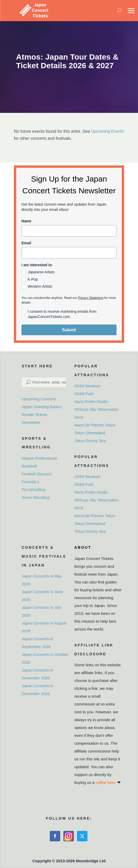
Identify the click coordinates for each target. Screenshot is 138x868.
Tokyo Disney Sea (90, 441)
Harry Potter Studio (91, 401)
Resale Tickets (35, 415)
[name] (69, 231)
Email (26, 243)
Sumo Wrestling (36, 497)
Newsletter (31, 422)
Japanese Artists (41, 272)
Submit (69, 330)
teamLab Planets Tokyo (95, 425)
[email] (69, 253)
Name (26, 221)
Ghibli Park (84, 394)
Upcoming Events (107, 131)
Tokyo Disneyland (90, 433)
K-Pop (33, 279)
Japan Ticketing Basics (42, 407)
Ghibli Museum (87, 386)
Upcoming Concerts (39, 399)
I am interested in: (37, 265)
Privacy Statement (90, 298)
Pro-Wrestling (34, 490)
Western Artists (40, 286)
